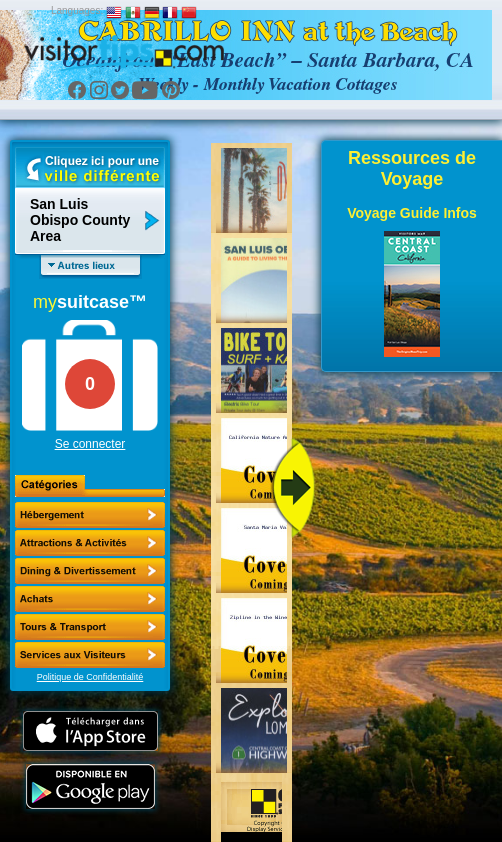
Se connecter (90, 444)
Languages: (77, 10)
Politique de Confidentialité (90, 677)
